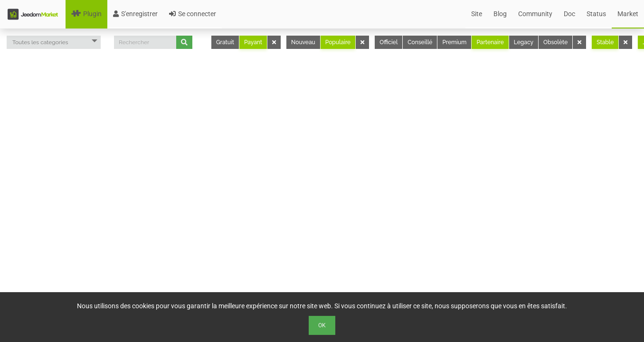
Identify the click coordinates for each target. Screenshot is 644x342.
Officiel (388, 42)
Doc (569, 14)
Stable (605, 42)
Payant (253, 42)
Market (628, 14)
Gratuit (225, 42)
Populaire (338, 42)
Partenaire (490, 42)
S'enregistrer (135, 14)
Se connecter (193, 14)
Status (596, 14)
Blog (500, 14)
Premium (454, 42)
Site (477, 14)
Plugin (86, 14)
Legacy (524, 42)
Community (535, 14)
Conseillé (420, 42)
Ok (322, 325)
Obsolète (555, 42)
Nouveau (303, 42)
